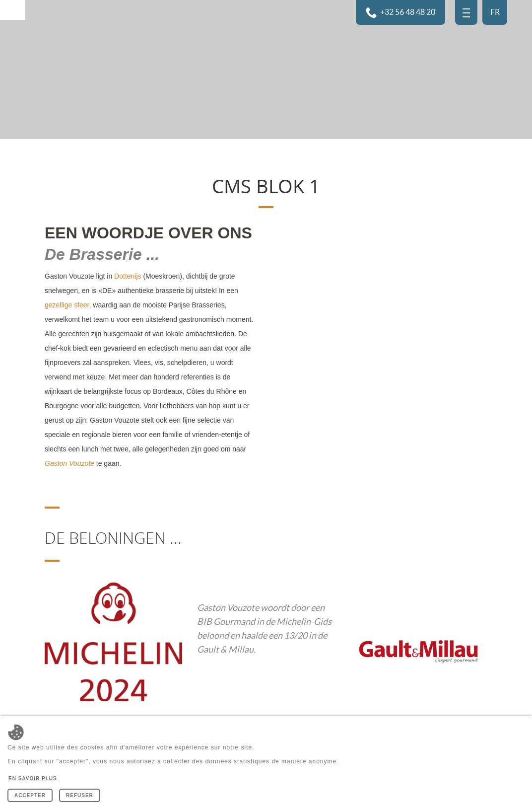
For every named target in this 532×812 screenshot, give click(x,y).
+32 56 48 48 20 (408, 12)
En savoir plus (33, 778)
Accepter (30, 795)
